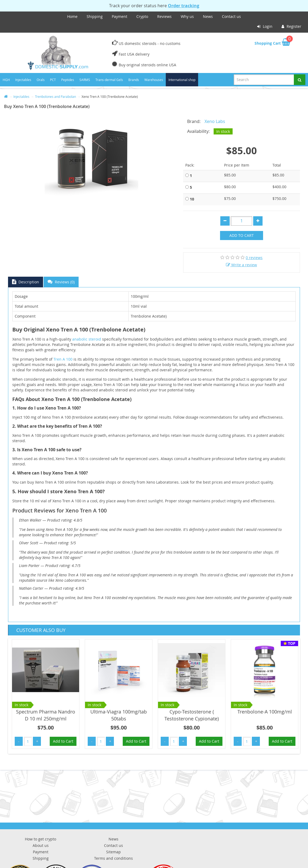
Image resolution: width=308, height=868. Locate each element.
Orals (41, 80)
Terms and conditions (113, 858)
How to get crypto (41, 839)
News (208, 16)
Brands (134, 80)
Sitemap (113, 852)
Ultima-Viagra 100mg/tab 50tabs (119, 715)
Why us (187, 16)
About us (41, 845)
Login (265, 26)
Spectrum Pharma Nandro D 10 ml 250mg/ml (46, 715)
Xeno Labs (215, 121)
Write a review (241, 265)
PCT (53, 80)
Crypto (142, 16)
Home (72, 16)
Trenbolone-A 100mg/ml (265, 712)
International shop (182, 80)
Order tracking (184, 6)
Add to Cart (242, 235)
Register (291, 26)
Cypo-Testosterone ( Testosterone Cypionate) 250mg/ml (192, 718)
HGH (6, 80)
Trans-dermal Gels (109, 80)
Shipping (95, 16)
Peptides (68, 80)
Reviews (164, 16)
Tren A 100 (63, 359)
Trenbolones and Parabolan (55, 97)
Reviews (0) (61, 282)
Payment (120, 16)
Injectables (23, 80)
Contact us (231, 16)
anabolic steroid (87, 339)
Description (26, 282)
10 (192, 199)
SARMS (85, 80)
